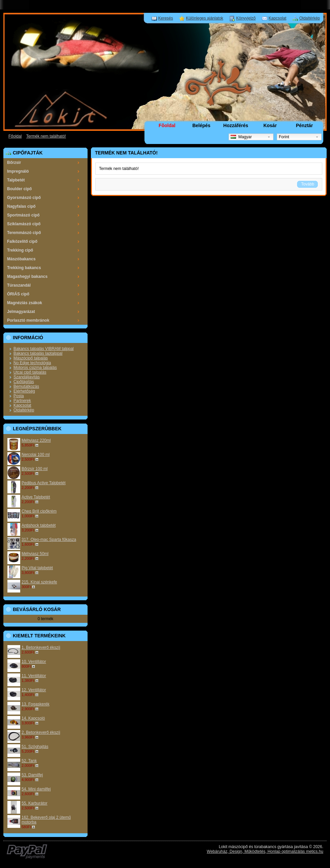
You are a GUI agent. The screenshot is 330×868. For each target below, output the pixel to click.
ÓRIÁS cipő (18, 294)
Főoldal (15, 136)
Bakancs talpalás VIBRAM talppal (44, 349)
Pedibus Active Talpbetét (44, 483)
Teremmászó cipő (24, 233)
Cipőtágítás (24, 382)
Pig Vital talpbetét (37, 568)
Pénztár (305, 125)
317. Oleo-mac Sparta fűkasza (49, 540)
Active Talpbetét (36, 497)
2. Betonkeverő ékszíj (41, 732)
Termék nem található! (46, 136)
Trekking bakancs (24, 268)
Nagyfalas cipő (21, 206)
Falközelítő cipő (22, 241)
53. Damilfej (32, 775)
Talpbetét (16, 180)
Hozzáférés (236, 125)
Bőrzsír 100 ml (35, 469)
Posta (19, 396)
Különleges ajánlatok (205, 18)
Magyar (241, 137)
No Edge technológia (32, 363)
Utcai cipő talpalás (30, 372)
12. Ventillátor (34, 690)
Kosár (270, 125)
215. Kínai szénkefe (39, 582)
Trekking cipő (20, 250)
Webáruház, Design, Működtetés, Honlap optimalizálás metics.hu (265, 851)
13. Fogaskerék (36, 704)
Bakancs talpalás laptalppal (38, 353)
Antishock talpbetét (39, 525)
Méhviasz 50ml (35, 554)
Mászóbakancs (21, 259)
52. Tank (29, 761)
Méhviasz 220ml (36, 440)
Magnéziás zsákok (25, 303)
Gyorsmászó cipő (24, 198)
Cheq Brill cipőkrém (39, 511)
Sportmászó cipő (23, 215)
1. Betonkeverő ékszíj (41, 647)
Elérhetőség (24, 391)
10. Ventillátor (34, 662)
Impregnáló (18, 171)
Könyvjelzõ (246, 18)
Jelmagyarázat (21, 312)
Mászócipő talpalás (31, 358)
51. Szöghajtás (35, 747)
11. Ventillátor (34, 676)
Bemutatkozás (26, 386)
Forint (284, 137)
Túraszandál (19, 285)
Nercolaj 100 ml (36, 455)
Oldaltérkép (310, 18)
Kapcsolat (278, 18)
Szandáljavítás (27, 377)
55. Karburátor (35, 803)
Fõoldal (167, 125)
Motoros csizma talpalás (35, 368)
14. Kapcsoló (33, 718)
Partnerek (22, 401)
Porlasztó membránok (28, 320)
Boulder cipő (19, 189)
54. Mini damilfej (36, 789)
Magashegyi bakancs (27, 277)
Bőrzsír (14, 163)
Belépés (201, 125)
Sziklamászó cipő (24, 224)
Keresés (166, 18)
